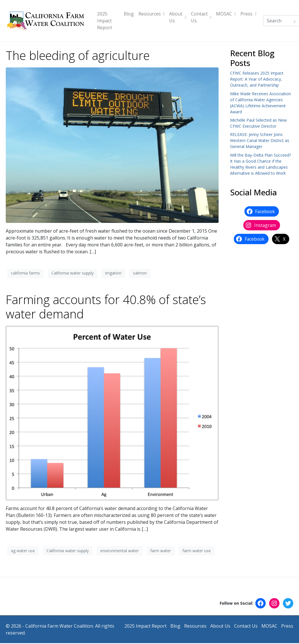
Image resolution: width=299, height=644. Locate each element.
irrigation (113, 273)
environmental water (119, 551)
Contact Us (201, 17)
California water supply (73, 273)
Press (248, 14)
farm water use (197, 551)
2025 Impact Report (105, 21)
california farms (25, 273)
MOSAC (226, 14)
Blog (129, 14)
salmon (140, 273)
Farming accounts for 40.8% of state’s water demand (106, 307)
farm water (161, 551)
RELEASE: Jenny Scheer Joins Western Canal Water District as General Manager (260, 140)
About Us (178, 17)
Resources (152, 14)
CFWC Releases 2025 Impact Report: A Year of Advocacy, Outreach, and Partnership (257, 79)
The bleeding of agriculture (78, 55)
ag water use (23, 551)
